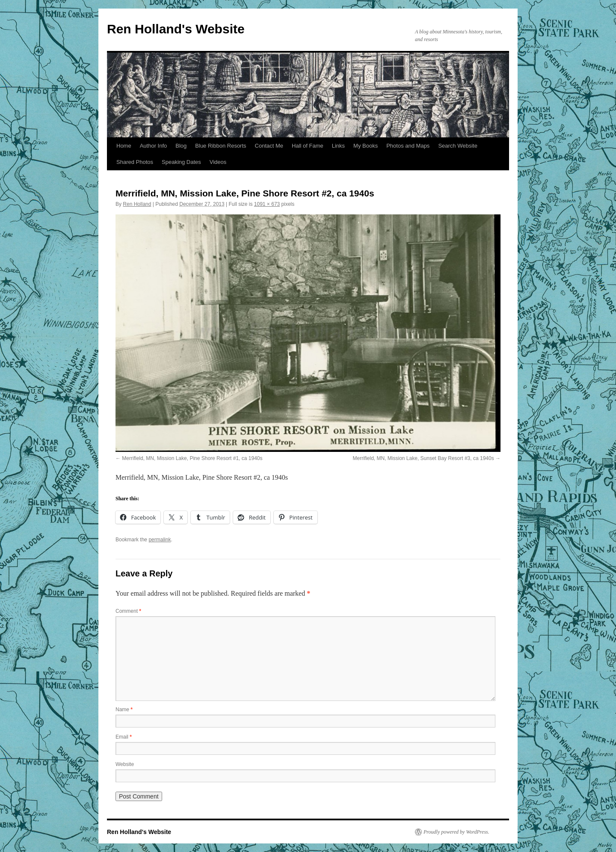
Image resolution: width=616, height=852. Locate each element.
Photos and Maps (408, 146)
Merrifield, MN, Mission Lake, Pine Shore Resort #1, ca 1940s (192, 458)
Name (124, 710)
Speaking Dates (181, 162)
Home (124, 146)
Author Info (154, 146)
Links (338, 146)
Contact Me (269, 146)
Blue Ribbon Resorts (221, 146)
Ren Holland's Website (176, 29)
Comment (128, 611)
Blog (181, 146)
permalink (160, 540)
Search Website (458, 146)
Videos (218, 162)
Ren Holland (137, 204)
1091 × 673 (267, 204)
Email (124, 737)
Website (125, 764)
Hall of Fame (308, 146)
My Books (366, 146)
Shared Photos (135, 162)
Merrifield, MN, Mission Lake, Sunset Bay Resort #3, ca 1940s (423, 458)
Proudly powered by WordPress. (456, 832)
